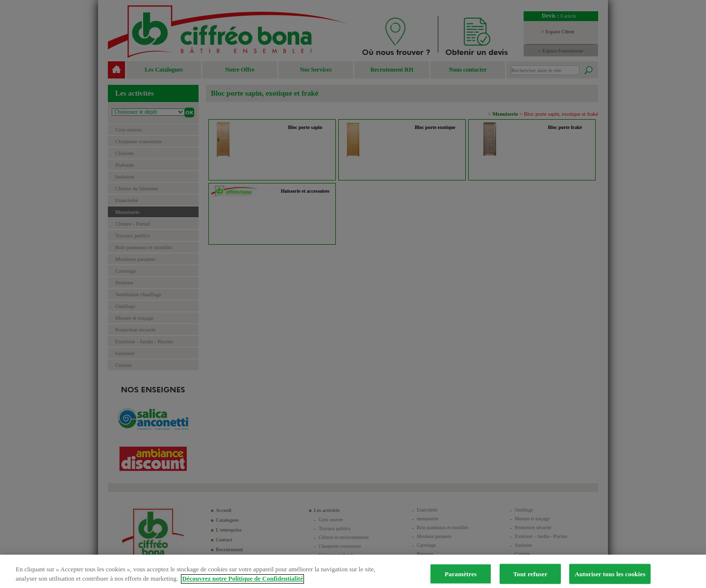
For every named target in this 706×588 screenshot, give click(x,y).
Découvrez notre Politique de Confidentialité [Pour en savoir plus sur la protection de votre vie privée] (242, 584)
